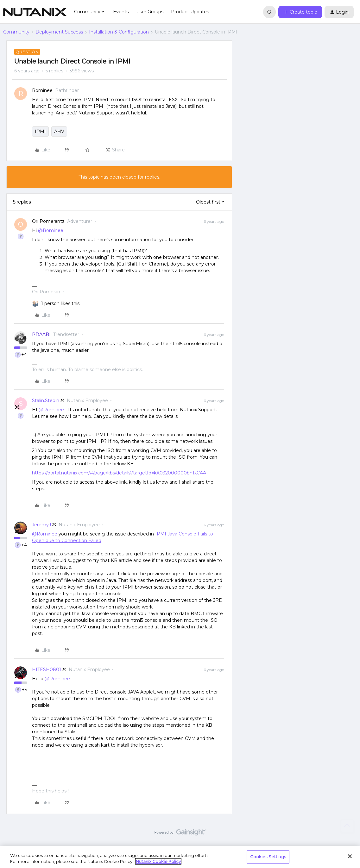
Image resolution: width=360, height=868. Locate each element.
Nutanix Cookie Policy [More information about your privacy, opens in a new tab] (158, 861)
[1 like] (60, 304)
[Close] (350, 856)
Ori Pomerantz (48, 221)
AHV (59, 131)
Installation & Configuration (119, 32)
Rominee (42, 90)
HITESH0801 (47, 669)
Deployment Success (59, 32)
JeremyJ (41, 525)
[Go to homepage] (35, 12)
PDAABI (41, 334)
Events (121, 12)
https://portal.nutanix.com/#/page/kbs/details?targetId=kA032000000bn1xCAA (119, 473)
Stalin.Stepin (46, 400)
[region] (180, 857)
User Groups (150, 12)
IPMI (40, 131)
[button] (300, 12)
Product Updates (190, 12)
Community (16, 32)
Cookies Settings (268, 857)
